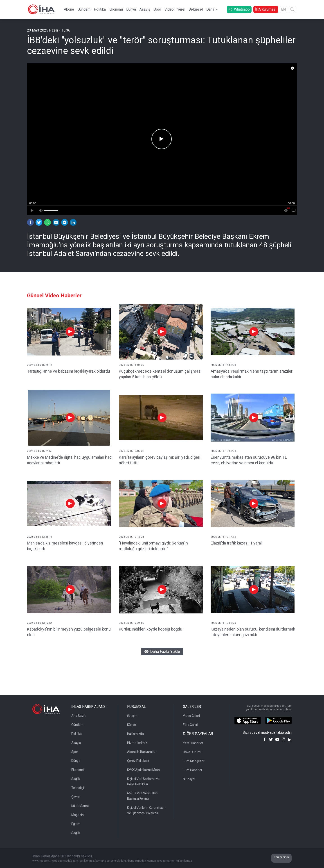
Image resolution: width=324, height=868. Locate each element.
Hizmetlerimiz (137, 743)
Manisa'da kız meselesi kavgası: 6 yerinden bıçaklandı (65, 546)
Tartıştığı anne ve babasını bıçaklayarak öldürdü (69, 371)
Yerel (181, 9)
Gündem (84, 9)
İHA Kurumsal (266, 9)
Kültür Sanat (80, 806)
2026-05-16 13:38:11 (40, 537)
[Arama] (292, 9)
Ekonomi (116, 9)
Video (169, 9)
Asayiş (145, 9)
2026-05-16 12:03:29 (223, 623)
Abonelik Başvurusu (141, 752)
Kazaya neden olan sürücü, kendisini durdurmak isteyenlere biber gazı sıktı (253, 632)
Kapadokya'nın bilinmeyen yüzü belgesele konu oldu (69, 632)
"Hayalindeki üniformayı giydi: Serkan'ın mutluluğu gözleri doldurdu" (153, 546)
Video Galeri (191, 716)
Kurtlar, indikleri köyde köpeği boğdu (151, 629)
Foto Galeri (190, 725)
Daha (210, 9)
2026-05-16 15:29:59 (40, 451)
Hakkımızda (135, 734)
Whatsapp (239, 9)
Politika (100, 9)
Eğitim (76, 824)
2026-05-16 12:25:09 (132, 623)
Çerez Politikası (138, 761)
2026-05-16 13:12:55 (40, 623)
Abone (69, 9)
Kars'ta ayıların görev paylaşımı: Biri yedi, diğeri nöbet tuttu (160, 460)
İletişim (132, 716)
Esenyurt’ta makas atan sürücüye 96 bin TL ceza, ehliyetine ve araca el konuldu (249, 460)
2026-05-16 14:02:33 (132, 451)
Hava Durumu (193, 752)
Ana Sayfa (79, 716)
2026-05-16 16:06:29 (132, 365)
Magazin (78, 815)
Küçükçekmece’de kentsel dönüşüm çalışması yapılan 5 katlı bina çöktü (160, 374)
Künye (132, 725)
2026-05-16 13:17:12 (223, 537)
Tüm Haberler (193, 770)
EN (283, 9)
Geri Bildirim (281, 857)
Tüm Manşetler (194, 761)
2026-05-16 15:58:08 (223, 365)
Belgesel (196, 9)
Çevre (75, 797)
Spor (157, 9)
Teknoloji (78, 788)
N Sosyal (189, 779)
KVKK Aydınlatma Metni (144, 770)
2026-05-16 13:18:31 (132, 537)
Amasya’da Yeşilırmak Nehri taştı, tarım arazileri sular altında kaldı (252, 374)
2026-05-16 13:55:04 (223, 451)
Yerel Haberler (193, 743)
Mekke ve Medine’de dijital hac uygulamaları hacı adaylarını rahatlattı (70, 460)
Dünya (131, 9)
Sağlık (76, 779)
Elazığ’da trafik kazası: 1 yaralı (237, 543)
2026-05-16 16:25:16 (40, 365)
